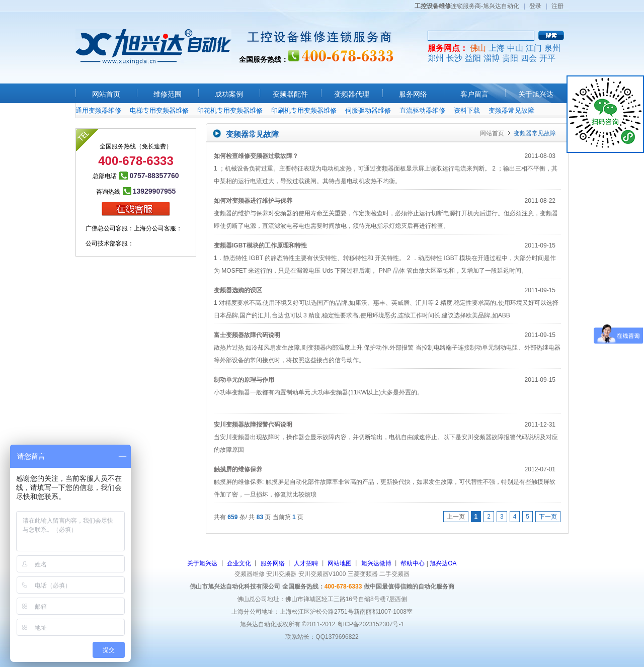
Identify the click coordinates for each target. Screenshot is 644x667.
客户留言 (474, 94)
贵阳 (510, 58)
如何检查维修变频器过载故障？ (256, 156)
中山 (515, 48)
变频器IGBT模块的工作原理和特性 (260, 245)
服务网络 (413, 94)
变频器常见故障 (511, 110)
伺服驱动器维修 (368, 110)
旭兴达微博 (376, 563)
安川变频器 (281, 574)
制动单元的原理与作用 (244, 380)
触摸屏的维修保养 (238, 469)
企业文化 (239, 563)
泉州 (552, 48)
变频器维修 (250, 574)
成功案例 (229, 94)
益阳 (473, 58)
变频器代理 (352, 94)
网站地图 (340, 563)
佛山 (478, 48)
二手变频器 (394, 574)
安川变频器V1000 (322, 574)
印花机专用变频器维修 (230, 110)
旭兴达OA (443, 563)
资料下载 (467, 110)
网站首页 (106, 94)
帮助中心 (413, 563)
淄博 (492, 58)
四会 (529, 58)
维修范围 (168, 94)
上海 (497, 48)
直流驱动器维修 (422, 110)
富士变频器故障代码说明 (247, 335)
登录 (535, 6)
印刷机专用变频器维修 (304, 110)
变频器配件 (290, 94)
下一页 (548, 517)
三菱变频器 (363, 574)
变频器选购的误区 (238, 290)
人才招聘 (306, 563)
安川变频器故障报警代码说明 (253, 425)
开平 (547, 58)
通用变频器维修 (98, 110)
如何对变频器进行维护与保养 (253, 201)
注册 (557, 6)
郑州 (436, 58)
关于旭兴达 (536, 94)
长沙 (454, 58)
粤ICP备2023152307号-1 (371, 624)
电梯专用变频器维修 (159, 110)
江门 (534, 48)
